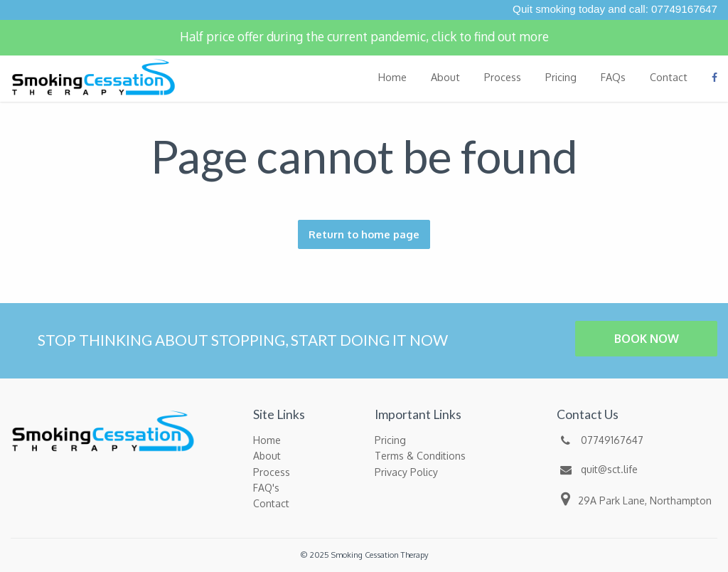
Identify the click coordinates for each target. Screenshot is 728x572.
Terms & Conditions (420, 456)
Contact (669, 77)
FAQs (613, 77)
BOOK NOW (647, 339)
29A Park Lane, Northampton (634, 499)
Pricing (561, 77)
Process (503, 77)
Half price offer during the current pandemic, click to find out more (364, 36)
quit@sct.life (597, 469)
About (445, 77)
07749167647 (600, 440)
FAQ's (266, 488)
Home (392, 77)
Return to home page (364, 234)
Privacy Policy (406, 472)
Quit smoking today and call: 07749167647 (615, 9)
